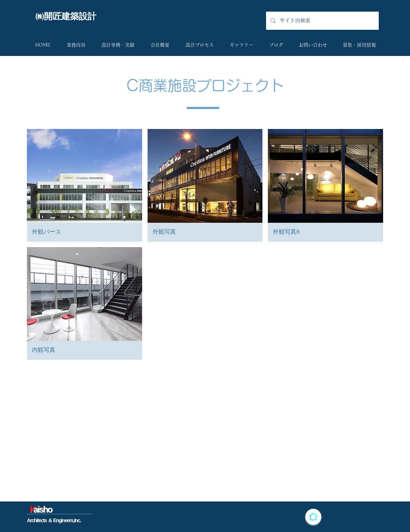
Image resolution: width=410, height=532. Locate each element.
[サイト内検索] (322, 21)
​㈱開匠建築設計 (66, 16)
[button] (85, 185)
